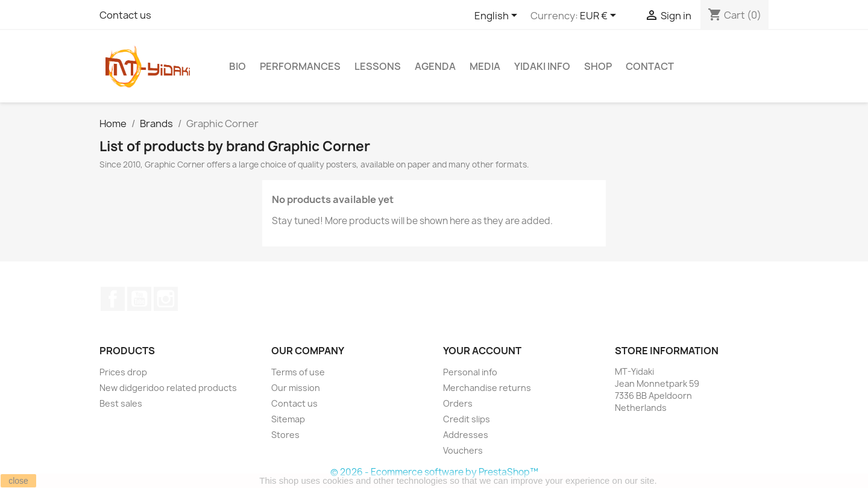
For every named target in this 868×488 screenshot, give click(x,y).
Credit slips (467, 419)
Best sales (121, 403)
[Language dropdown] (498, 16)
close (18, 481)
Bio (237, 66)
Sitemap (288, 419)
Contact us (125, 15)
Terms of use (298, 372)
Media (485, 66)
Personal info (470, 372)
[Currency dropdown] (600, 16)
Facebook (113, 299)
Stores (285, 435)
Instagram (166, 299)
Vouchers (463, 450)
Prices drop (123, 372)
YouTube (139, 299)
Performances (300, 66)
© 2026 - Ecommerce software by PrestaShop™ (434, 472)
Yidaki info (542, 66)
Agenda (435, 66)
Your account (482, 351)
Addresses (466, 435)
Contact (650, 66)
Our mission (296, 388)
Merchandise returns (487, 388)
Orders (458, 403)
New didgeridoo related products (168, 388)
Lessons (378, 66)
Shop (598, 66)
